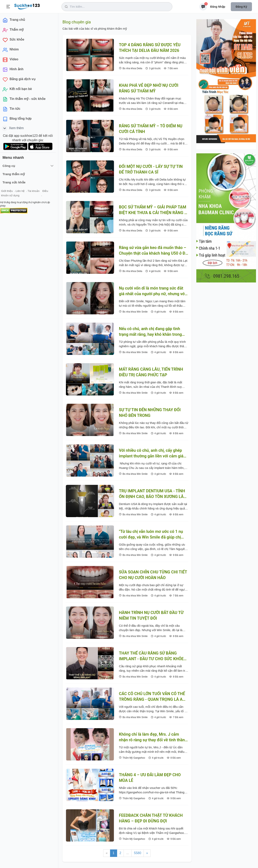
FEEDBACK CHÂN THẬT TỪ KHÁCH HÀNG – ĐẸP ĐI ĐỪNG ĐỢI (151, 818)
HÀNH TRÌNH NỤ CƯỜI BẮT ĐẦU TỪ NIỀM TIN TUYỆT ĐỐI (151, 615)
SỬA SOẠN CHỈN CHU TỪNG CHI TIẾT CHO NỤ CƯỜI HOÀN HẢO (153, 575)
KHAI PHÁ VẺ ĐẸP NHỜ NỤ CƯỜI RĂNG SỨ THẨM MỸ (149, 88)
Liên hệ (22, 191)
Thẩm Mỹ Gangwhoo (132, 758)
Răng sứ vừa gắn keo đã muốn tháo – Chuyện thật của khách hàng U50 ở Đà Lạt (153, 251)
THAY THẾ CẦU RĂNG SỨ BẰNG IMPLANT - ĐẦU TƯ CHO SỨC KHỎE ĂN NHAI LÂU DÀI (151, 656)
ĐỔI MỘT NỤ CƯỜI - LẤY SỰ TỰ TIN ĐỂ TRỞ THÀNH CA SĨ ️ (151, 169)
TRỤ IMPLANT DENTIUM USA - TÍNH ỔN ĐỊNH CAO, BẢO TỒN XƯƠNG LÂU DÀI (153, 494)
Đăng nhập (218, 7)
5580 (138, 853)
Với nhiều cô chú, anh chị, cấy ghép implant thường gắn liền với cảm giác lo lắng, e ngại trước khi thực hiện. (152, 453)
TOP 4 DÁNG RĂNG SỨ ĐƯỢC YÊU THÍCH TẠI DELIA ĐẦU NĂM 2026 (150, 48)
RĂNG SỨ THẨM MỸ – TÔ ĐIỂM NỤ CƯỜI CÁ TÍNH (151, 129)
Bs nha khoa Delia (131, 68)
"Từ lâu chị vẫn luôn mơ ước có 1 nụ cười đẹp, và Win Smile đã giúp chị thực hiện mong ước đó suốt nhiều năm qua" (151, 534)
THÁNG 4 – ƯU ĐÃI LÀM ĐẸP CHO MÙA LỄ (150, 778)
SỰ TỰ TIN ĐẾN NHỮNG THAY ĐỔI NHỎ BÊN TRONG (150, 413)
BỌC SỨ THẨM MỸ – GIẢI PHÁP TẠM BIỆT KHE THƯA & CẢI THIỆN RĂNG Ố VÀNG (153, 210)
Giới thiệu (9, 191)
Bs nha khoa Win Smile (133, 312)
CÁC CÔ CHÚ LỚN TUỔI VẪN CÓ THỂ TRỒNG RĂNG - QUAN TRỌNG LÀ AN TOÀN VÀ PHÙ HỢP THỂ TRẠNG (152, 697)
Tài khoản (36, 191)
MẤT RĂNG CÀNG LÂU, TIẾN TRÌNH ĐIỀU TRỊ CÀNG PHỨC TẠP (151, 372)
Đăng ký (241, 7)
